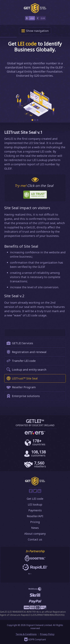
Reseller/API (35, 516)
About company (35, 534)
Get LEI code (35, 499)
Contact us (35, 539)
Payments (35, 510)
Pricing (35, 522)
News (35, 528)
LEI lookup (35, 504)
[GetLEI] (35, 8)
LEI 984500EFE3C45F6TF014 (23, 612)
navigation (35, 31)
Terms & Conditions (26, 634)
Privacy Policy (47, 634)
